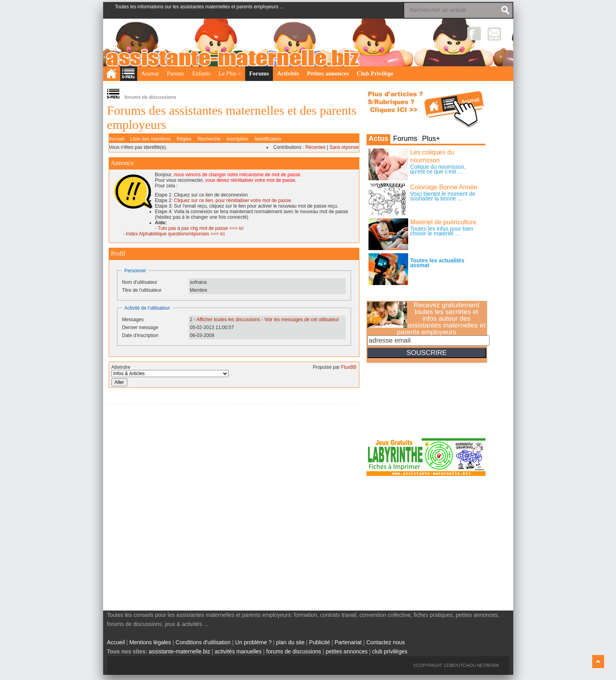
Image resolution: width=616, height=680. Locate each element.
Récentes (316, 147)
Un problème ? (253, 642)
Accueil (117, 139)
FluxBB (349, 367)
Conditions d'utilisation (203, 642)
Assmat (150, 73)
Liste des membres (151, 139)
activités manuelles (238, 651)
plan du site (290, 642)
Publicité (320, 642)
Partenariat (348, 642)
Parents (176, 73)
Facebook (474, 34)
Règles (184, 139)
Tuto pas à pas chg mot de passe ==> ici (201, 228)
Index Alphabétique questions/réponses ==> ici (176, 234)
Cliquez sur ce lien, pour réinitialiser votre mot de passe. (233, 200)
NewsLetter (494, 34)
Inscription (237, 139)
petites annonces (347, 651)
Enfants (201, 73)
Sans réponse (344, 147)
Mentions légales (150, 642)
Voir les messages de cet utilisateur (301, 320)
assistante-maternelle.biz (179, 651)
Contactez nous (385, 642)
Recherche (209, 139)
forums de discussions (294, 651)
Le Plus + (230, 73)
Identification (268, 139)
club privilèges (390, 651)
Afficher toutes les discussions (228, 320)
